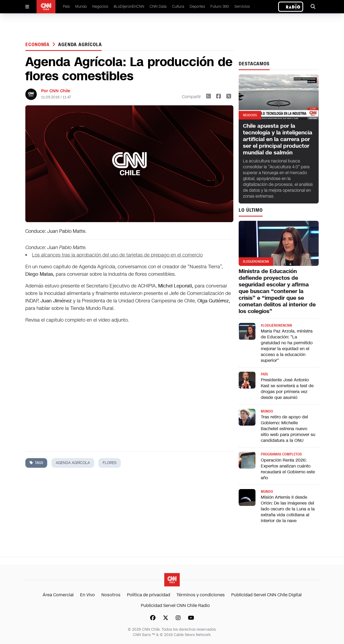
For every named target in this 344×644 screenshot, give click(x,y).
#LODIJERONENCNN (276, 325)
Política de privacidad (149, 595)
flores (110, 463)
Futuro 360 (220, 7)
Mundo (81, 7)
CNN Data (158, 7)
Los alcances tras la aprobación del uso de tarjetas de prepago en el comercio (117, 255)
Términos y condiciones (201, 595)
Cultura (178, 7)
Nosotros (111, 595)
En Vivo (87, 595)
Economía (38, 45)
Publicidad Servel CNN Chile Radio (175, 605)
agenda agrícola (80, 45)
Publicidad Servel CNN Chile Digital (266, 595)
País (66, 7)
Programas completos (281, 454)
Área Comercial (58, 595)
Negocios (100, 7)
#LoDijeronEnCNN (129, 7)
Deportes (197, 7)
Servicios (242, 7)
